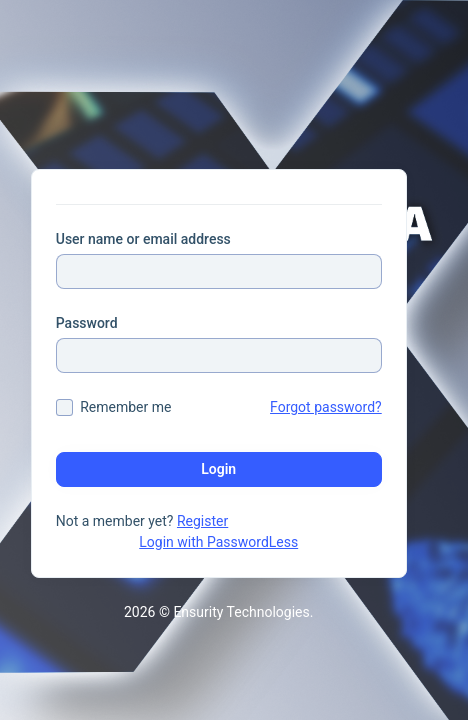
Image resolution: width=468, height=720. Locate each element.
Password (87, 323)
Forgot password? (326, 407)
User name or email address (143, 239)
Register (202, 521)
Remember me (125, 407)
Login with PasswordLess (218, 542)
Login (218, 469)
